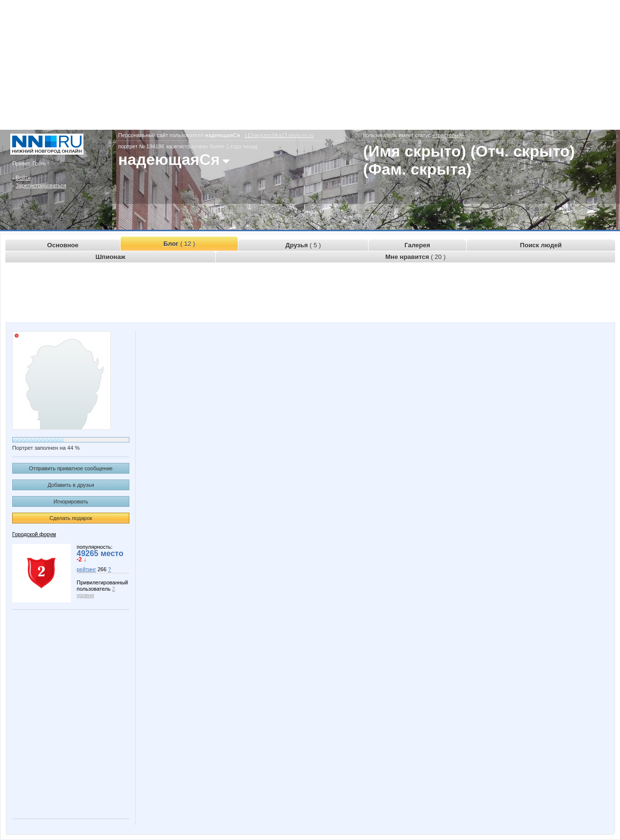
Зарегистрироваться (41, 185)
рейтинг (86, 569)
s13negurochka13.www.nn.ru (279, 135)
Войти (23, 178)
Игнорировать (71, 501)
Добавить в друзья (71, 485)
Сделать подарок (71, 518)
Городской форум (34, 534)
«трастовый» (448, 135)
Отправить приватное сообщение (71, 468)
